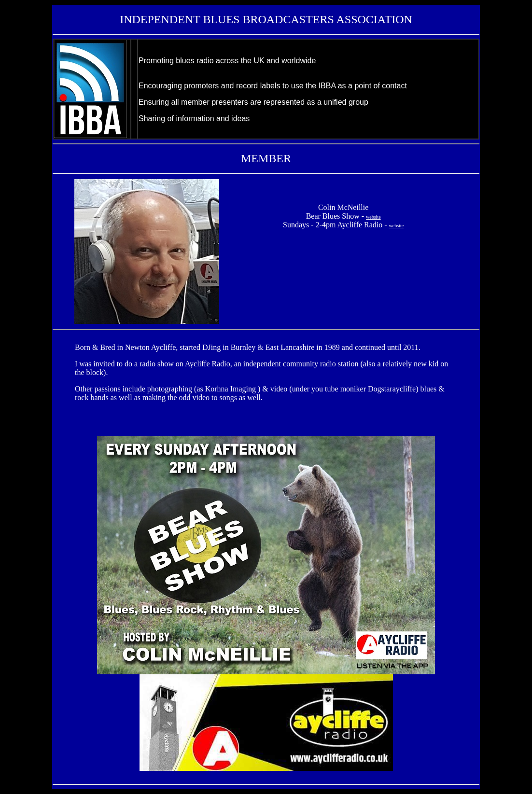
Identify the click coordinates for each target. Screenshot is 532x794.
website (373, 217)
